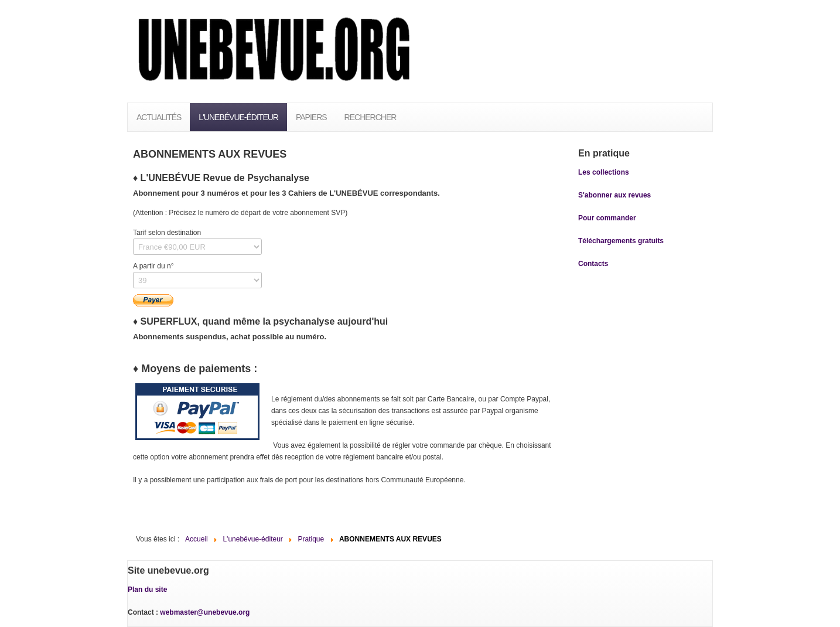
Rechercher (371, 117)
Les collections (604, 172)
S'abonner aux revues (614, 195)
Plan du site (147, 589)
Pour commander (607, 218)
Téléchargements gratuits (621, 241)
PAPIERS (311, 117)
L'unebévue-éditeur (238, 117)
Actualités (159, 117)
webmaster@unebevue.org (205, 612)
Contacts (593, 264)
